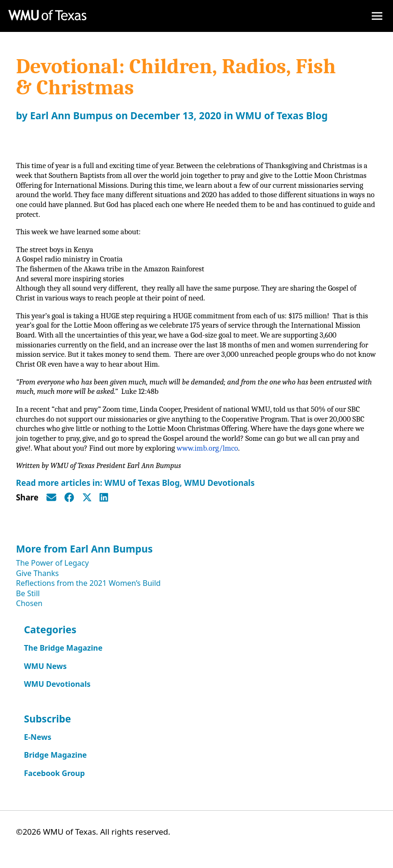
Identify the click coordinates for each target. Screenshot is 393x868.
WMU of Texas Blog (282, 115)
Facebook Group (54, 781)
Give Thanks (37, 581)
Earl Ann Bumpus (71, 115)
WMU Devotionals (219, 490)
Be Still (28, 601)
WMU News (45, 674)
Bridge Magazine (55, 762)
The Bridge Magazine (63, 655)
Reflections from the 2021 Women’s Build (88, 591)
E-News (38, 745)
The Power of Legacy (52, 570)
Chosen (29, 611)
